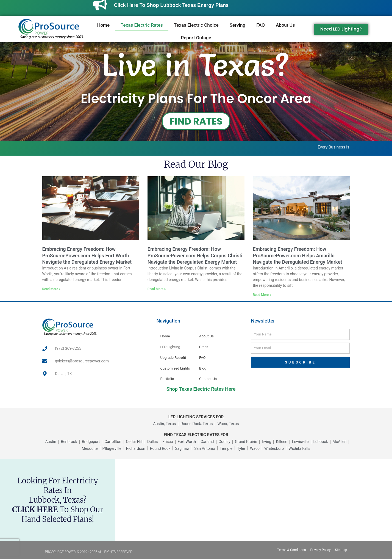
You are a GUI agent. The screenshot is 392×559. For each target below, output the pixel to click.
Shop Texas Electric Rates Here (201, 389)
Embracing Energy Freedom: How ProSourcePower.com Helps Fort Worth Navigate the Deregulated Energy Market (87, 255)
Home (103, 25)
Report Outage (196, 38)
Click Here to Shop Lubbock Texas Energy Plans (182, 5)
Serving (237, 25)
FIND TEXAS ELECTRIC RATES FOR (196, 435)
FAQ (261, 25)
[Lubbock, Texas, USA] (254, 500)
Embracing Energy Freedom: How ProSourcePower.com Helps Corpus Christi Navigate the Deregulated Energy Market (195, 255)
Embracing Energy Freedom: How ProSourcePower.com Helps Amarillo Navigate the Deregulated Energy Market (298, 255)
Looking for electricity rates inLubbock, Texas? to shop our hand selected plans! (58, 500)
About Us (285, 25)
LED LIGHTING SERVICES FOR (196, 417)
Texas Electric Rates (142, 25)
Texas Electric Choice (196, 25)
